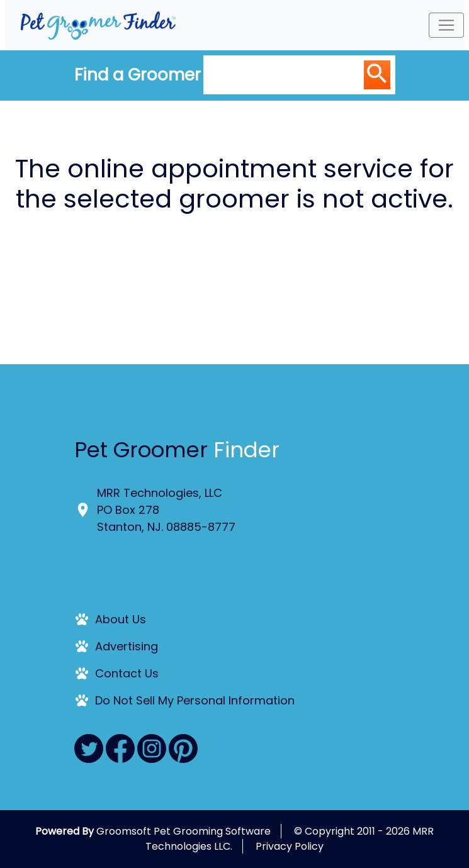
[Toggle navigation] (446, 25)
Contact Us (127, 673)
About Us (121, 619)
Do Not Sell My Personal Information (195, 700)
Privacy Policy (290, 846)
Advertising (127, 646)
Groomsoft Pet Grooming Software (184, 831)
